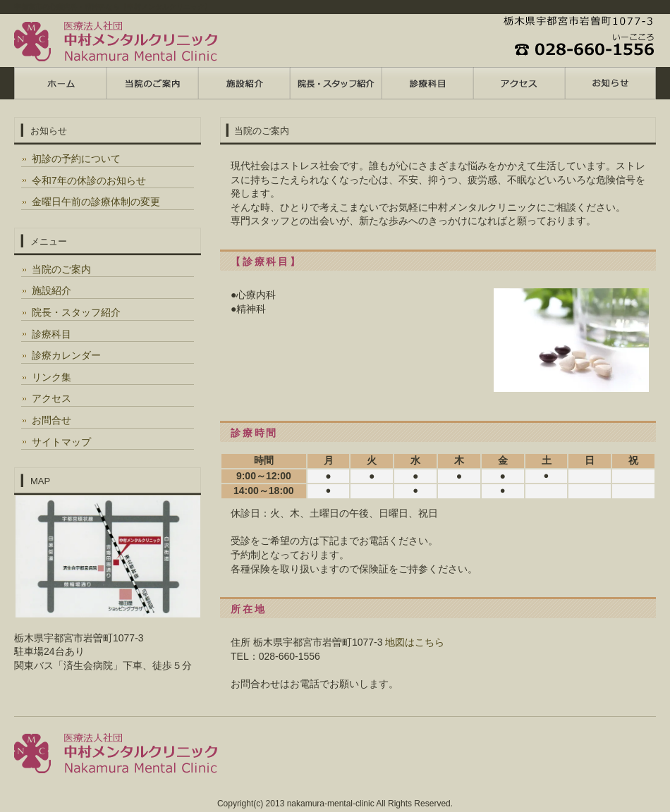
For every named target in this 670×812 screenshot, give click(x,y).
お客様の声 (427, 83)
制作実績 (335, 83)
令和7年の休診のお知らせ (89, 180)
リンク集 (51, 377)
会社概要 (610, 83)
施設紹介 (51, 290)
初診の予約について (76, 159)
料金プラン (152, 83)
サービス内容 (243, 83)
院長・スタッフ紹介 (76, 312)
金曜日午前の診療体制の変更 (96, 202)
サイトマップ (61, 442)
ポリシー (518, 83)
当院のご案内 (61, 269)
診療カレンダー (66, 355)
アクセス (51, 398)
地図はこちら (415, 642)
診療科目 (51, 334)
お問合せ (51, 420)
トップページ (60, 83)
